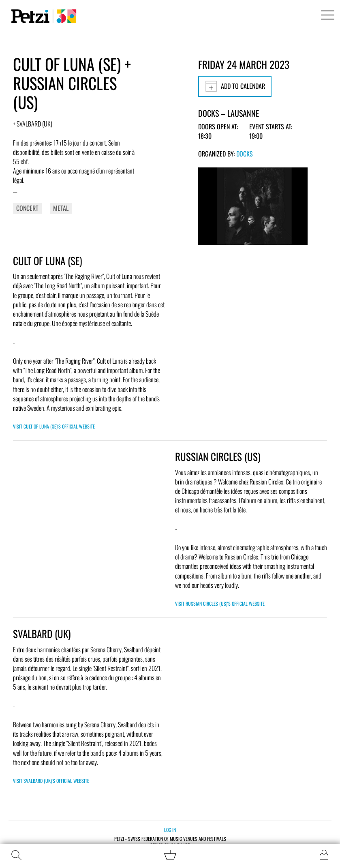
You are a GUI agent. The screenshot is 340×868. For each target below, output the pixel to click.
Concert (27, 208)
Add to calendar (235, 86)
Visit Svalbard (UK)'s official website (51, 781)
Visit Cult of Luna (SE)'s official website (54, 426)
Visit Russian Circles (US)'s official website (220, 603)
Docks (245, 154)
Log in (170, 830)
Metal (61, 208)
